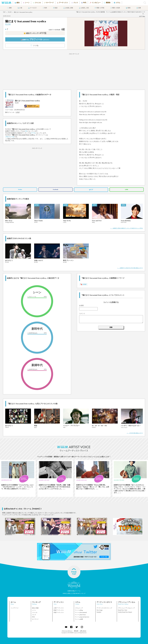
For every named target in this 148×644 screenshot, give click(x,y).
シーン (34, 610)
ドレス (34, 615)
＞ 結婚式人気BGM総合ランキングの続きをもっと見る (127, 228)
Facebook (56, 189)
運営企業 (76, 631)
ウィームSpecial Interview (82, 617)
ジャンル (35, 612)
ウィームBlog (79, 610)
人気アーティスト (59, 608)
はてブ (91, 190)
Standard (99, 612)
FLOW (10, 12)
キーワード (35, 619)
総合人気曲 (35, 608)
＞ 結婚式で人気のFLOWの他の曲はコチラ (130, 268)
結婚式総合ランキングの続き (18, 199)
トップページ (15, 608)
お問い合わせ (83, 631)
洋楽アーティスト (59, 612)
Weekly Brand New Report (125, 612)
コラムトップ (79, 608)
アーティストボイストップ (104, 608)
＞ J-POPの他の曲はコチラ (135, 433)
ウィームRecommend (81, 612)
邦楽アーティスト (59, 610)
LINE (127, 189)
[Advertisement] (74, 71)
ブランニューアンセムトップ (126, 608)
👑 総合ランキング (35, 33)
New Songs (100, 610)
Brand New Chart (123, 610)
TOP (4, 12)
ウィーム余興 (79, 619)
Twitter (20, 189)
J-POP (18, 112)
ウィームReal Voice (80, 615)
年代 (33, 617)
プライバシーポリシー (67, 631)
